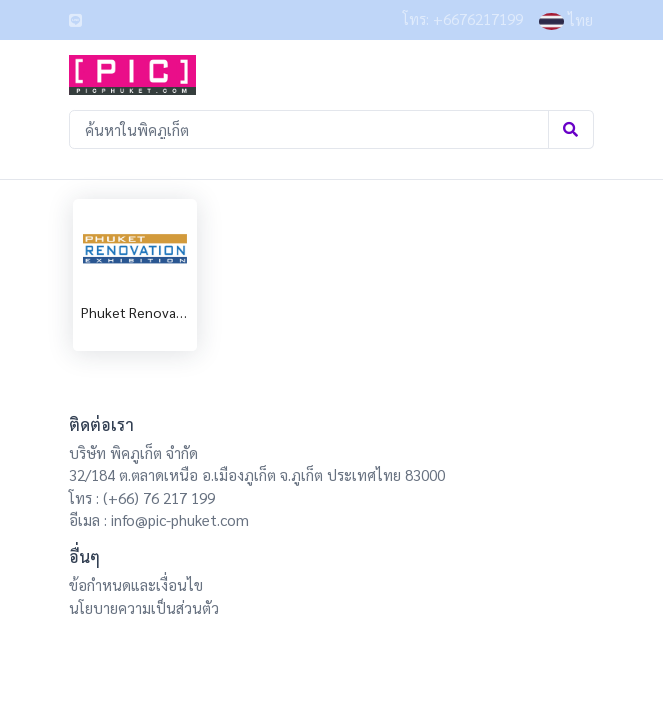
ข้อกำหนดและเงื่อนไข (136, 584)
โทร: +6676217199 (463, 18)
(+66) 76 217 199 (159, 497)
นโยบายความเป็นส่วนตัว (144, 607)
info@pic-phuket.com (180, 519)
